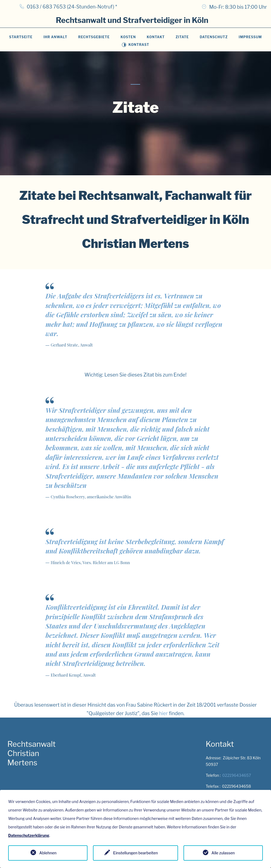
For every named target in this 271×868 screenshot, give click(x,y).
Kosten (128, 37)
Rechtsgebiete (94, 37)
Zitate (182, 37)
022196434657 (237, 775)
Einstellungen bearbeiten (135, 853)
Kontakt (156, 37)
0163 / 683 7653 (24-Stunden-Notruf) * (72, 7)
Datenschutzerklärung (29, 835)
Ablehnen (48, 853)
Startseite (21, 37)
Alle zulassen (223, 853)
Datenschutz (214, 37)
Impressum (250, 37)
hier (163, 713)
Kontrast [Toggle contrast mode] (135, 44)
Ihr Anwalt (55, 37)
